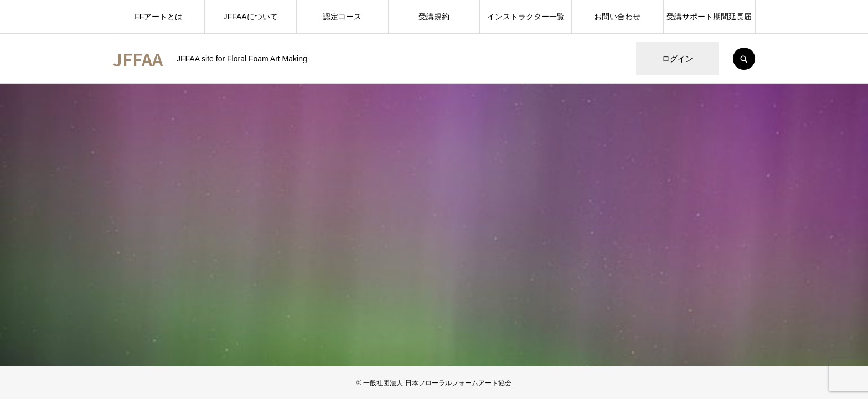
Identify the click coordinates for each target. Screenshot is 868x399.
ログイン (678, 59)
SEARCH (744, 59)
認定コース (342, 17)
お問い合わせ (617, 17)
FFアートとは (159, 17)
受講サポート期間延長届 (709, 17)
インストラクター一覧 (526, 17)
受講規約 (434, 17)
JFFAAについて (251, 17)
